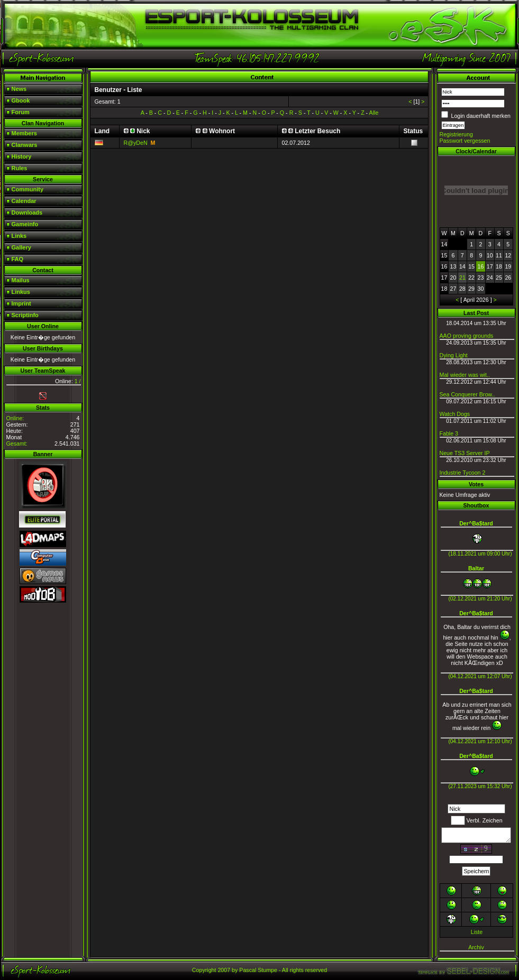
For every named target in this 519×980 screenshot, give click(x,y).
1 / (78, 381)
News (19, 89)
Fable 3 (449, 433)
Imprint (21, 303)
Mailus (21, 280)
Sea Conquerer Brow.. (467, 394)
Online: (15, 418)
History (22, 156)
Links (19, 236)
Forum (21, 112)
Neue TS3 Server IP (465, 453)
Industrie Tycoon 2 (463, 473)
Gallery (21, 247)
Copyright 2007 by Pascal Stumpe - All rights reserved (259, 970)
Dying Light (454, 355)
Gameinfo (25, 224)
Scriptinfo (25, 315)
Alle (374, 113)
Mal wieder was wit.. (465, 375)
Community (28, 189)
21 (462, 278)
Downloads (27, 212)
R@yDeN (136, 143)
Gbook (21, 100)
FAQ (18, 259)
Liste (477, 932)
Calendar (24, 201)
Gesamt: (17, 443)
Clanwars (25, 145)
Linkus (21, 292)
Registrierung (456, 134)
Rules (20, 168)
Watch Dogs (455, 414)
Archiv (476, 947)
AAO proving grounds (467, 336)
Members (24, 133)
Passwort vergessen (465, 141)
